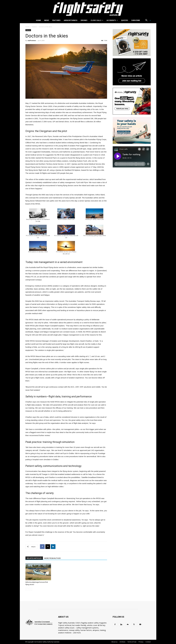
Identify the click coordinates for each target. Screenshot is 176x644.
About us (114, 642)
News (47, 20)
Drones (84, 20)
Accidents (112, 20)
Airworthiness (71, 20)
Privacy (141, 642)
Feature (34, 27)
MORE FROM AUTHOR (52, 558)
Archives (122, 642)
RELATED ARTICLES (34, 558)
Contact (148, 642)
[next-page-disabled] (31, 589)
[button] (147, 21)
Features (56, 20)
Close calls (97, 20)
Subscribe (136, 20)
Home (38, 20)
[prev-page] (27, 589)
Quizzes (125, 20)
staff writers (32, 40)
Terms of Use (132, 642)
